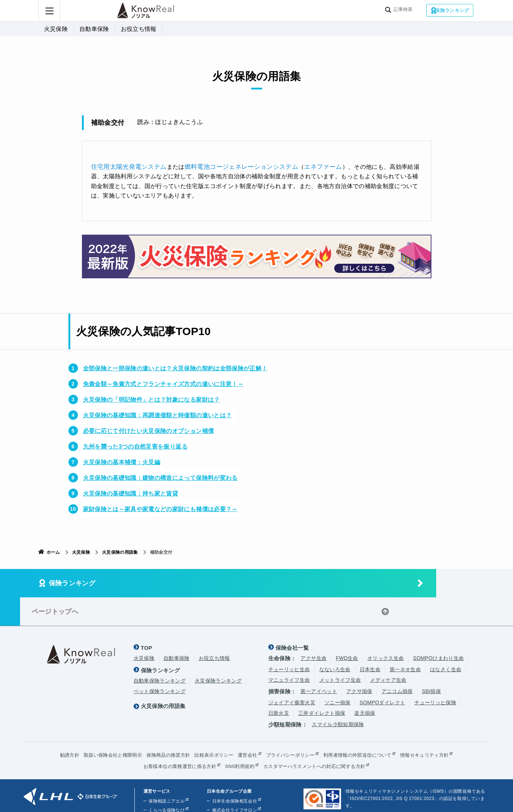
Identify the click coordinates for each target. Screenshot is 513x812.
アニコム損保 (397, 662)
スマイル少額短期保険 (338, 695)
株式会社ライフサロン (233, 781)
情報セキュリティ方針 (435, 726)
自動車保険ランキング (160, 651)
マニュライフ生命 (289, 650)
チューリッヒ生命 (289, 640)
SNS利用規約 (239, 737)
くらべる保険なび (166, 781)
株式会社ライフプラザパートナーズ (246, 799)
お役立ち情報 (139, 29)
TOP (147, 619)
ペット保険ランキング (160, 662)
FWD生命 (347, 629)
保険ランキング (452, 10)
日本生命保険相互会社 (233, 772)
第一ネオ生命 (405, 640)
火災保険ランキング (218, 651)
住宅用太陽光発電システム (127, 166)
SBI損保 (431, 662)
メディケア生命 (388, 650)
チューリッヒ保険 (435, 673)
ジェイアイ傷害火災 (292, 673)
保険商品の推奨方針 (163, 726)
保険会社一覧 (292, 619)
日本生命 (370, 640)
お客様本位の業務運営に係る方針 (175, 737)
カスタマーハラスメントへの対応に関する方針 (318, 737)
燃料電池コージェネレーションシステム (234, 166)
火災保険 (56, 29)
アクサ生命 (313, 629)
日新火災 (279, 684)
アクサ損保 (359, 662)
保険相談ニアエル (166, 772)
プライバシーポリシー (293, 726)
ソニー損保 (338, 673)
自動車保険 (94, 29)
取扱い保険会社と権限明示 (103, 726)
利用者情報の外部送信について (364, 726)
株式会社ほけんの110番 (234, 790)
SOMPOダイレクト (383, 673)
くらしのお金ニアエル (170, 790)
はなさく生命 (446, 640)
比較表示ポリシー (212, 726)
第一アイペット (319, 662)
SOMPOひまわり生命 (438, 629)
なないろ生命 (335, 640)
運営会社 (247, 726)
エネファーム (311, 166)
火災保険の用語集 (120, 552)
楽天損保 (365, 684)
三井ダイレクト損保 (322, 684)
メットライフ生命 (340, 650)
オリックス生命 (386, 629)
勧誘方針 (57, 726)
